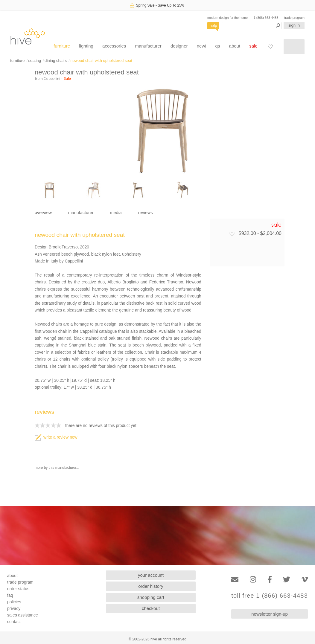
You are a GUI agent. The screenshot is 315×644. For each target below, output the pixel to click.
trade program (294, 18)
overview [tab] (43, 213)
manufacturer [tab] (81, 213)
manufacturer (148, 46)
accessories (114, 46)
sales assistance (23, 615)
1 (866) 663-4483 (266, 18)
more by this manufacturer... (57, 468)
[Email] (235, 580)
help (213, 26)
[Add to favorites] (232, 234)
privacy (14, 608)
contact (14, 622)
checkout (151, 608)
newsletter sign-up (270, 614)
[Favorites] (270, 46)
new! (202, 46)
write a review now (56, 437)
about (235, 46)
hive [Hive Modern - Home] (28, 36)
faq (10, 595)
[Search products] (252, 26)
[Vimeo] (305, 580)
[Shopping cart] (294, 47)
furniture (62, 46)
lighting (86, 46)
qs (218, 46)
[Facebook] (270, 580)
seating (35, 61)
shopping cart (151, 597)
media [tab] (116, 213)
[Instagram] (253, 580)
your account (151, 575)
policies (14, 602)
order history (151, 586)
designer (179, 46)
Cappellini (52, 78)
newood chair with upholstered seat (101, 61)
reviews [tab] (146, 213)
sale (253, 46)
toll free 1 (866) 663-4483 (270, 596)
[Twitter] (287, 580)
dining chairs (56, 61)
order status (18, 589)
